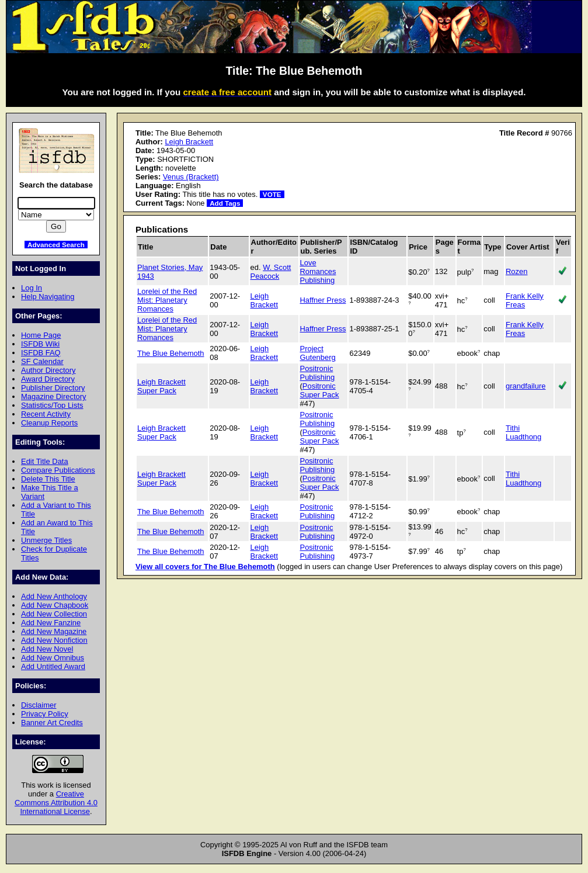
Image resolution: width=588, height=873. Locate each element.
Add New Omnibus (53, 658)
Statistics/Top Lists (52, 405)
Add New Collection (54, 614)
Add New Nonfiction (54, 640)
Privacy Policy (45, 714)
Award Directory (48, 379)
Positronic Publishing (318, 373)
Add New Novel (47, 649)
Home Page (41, 335)
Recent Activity (46, 414)
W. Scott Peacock (271, 272)
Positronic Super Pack (320, 390)
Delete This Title (48, 479)
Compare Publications (58, 470)
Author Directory (48, 370)
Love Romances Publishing (318, 271)
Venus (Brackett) (191, 177)
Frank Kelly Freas (525, 300)
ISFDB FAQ (41, 353)
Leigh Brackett (189, 142)
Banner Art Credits (52, 723)
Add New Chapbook (55, 605)
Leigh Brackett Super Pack (161, 386)
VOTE (272, 194)
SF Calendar (42, 361)
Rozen (516, 271)
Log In (32, 288)
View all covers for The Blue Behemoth (205, 567)
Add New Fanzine (51, 623)
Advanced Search (56, 245)
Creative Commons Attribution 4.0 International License (56, 803)
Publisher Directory (53, 388)
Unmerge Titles (46, 540)
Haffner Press (323, 300)
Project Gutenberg (318, 353)
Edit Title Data (45, 461)
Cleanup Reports (49, 423)
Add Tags (225, 203)
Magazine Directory (54, 396)
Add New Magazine (54, 631)
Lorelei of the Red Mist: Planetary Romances (167, 300)
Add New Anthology (54, 596)
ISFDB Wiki (40, 344)
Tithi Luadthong (523, 432)
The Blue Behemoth (171, 353)
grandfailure (526, 386)
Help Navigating (48, 297)
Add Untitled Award (53, 666)
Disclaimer (39, 705)
